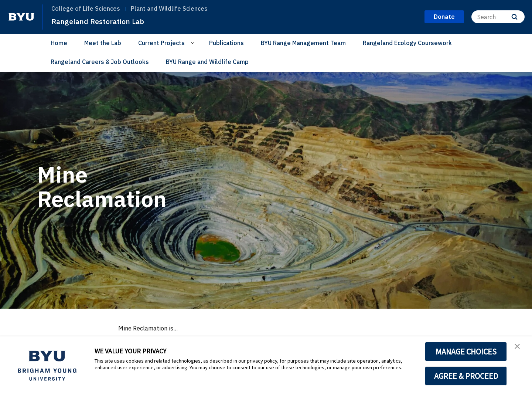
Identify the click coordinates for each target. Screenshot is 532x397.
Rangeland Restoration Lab (107, 21)
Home (59, 43)
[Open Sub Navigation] (194, 43)
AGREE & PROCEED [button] (466, 376)
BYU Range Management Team (303, 43)
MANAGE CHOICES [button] (466, 352)
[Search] (498, 17)
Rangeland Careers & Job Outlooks (100, 62)
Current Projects (161, 43)
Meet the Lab (103, 43)
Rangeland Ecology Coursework (407, 43)
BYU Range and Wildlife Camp (207, 62)
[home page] (21, 17)
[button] (520, 350)
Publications (226, 43)
